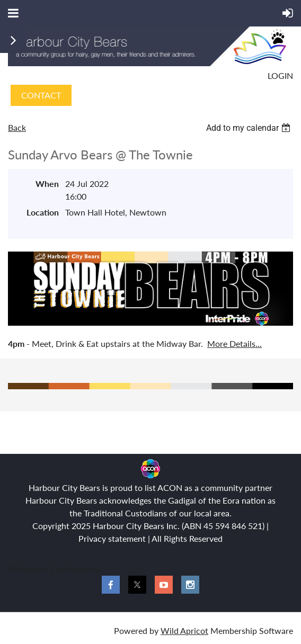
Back (17, 127)
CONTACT (41, 95)
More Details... (234, 343)
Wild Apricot (184, 630)
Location (43, 212)
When (47, 184)
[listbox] (250, 128)
